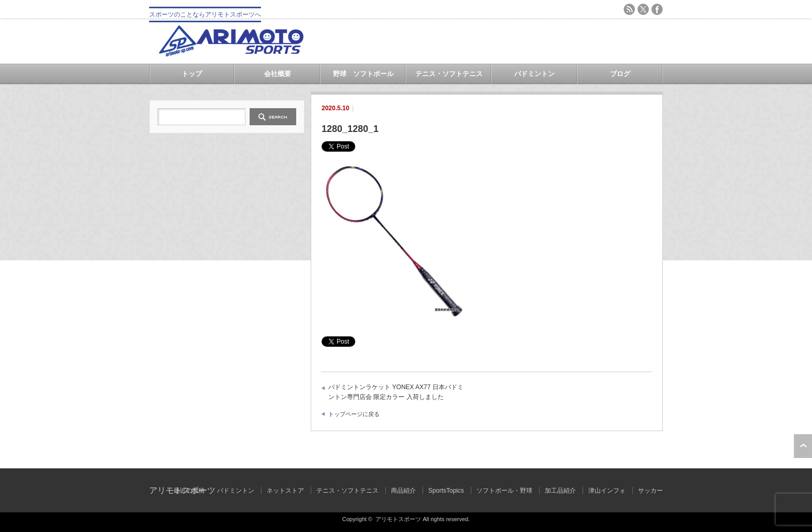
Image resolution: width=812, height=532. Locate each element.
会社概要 (278, 74)
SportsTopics (446, 491)
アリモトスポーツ (398, 519)
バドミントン (534, 74)
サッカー (650, 491)
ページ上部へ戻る (803, 446)
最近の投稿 (189, 491)
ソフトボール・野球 (504, 491)
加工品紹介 (560, 491)
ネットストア (285, 491)
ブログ (620, 74)
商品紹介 (403, 491)
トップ (192, 74)
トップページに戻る (354, 414)
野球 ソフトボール (363, 74)
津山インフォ (607, 491)
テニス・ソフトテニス (449, 74)
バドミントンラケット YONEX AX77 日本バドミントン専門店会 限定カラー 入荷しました (396, 392)
